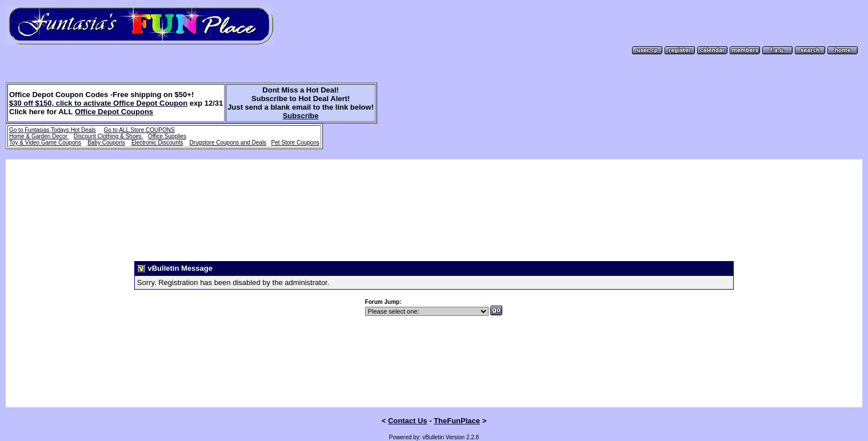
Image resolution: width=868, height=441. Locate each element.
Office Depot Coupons (114, 112)
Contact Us (408, 406)
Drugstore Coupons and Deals (228, 143)
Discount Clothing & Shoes (109, 136)
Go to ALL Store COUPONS (139, 130)
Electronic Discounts (157, 143)
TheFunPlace (457, 406)
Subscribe (301, 116)
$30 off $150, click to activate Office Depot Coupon (98, 103)
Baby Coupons (106, 143)
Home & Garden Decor (39, 136)
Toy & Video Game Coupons (45, 143)
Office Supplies (167, 136)
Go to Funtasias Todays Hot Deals (53, 130)
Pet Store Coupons (295, 143)
